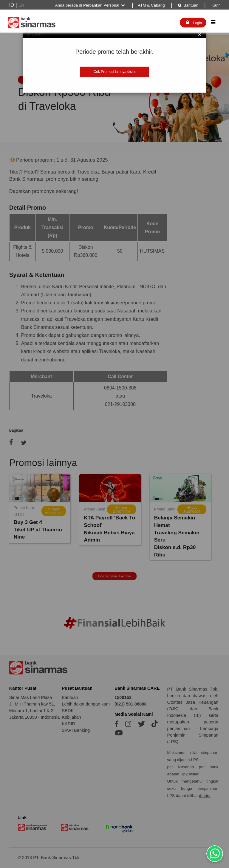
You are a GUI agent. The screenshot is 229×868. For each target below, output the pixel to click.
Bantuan (188, 5)
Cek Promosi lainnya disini (115, 72)
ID (12, 5)
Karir (215, 5)
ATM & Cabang (151, 5)
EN (21, 5)
